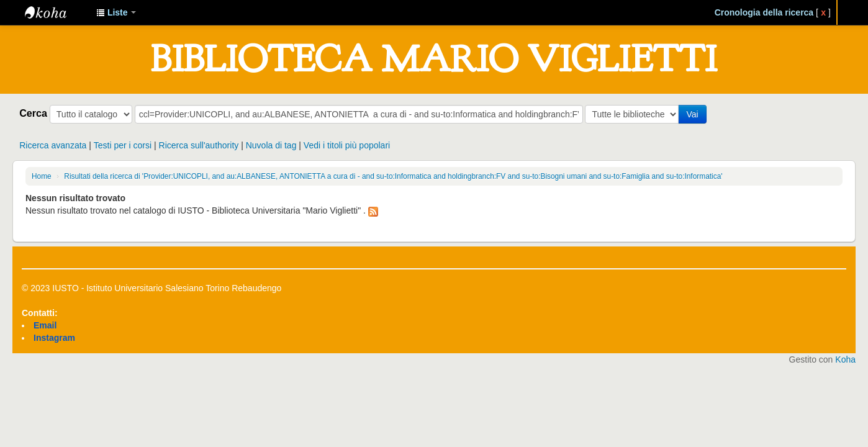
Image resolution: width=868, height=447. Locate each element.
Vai (692, 114)
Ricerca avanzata (53, 145)
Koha (845, 359)
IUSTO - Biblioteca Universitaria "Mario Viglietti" (56, 12)
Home (42, 176)
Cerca (33, 113)
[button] (116, 12)
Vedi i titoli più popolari (347, 145)
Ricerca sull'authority (199, 145)
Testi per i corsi (123, 145)
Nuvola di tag (271, 145)
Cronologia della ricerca (764, 12)
